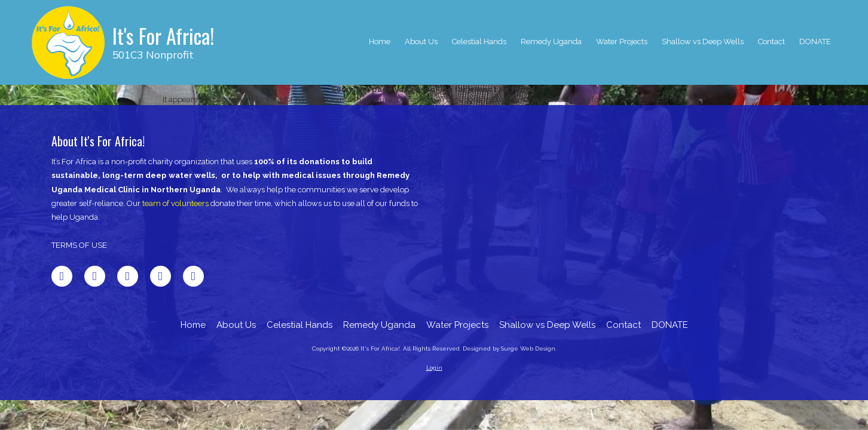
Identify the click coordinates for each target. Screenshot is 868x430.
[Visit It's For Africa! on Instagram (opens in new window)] (193, 276)
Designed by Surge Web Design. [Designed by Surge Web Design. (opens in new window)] (510, 348)
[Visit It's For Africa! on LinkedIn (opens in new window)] (128, 276)
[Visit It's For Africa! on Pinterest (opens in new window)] (161, 276)
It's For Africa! (163, 36)
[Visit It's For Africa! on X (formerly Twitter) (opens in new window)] (95, 276)
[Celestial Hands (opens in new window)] (479, 42)
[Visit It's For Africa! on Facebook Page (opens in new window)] (62, 276)
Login (434, 368)
